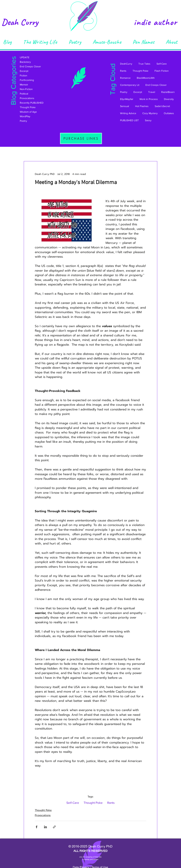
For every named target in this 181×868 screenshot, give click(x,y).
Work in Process (149, 99)
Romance (125, 78)
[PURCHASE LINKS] (81, 138)
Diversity (169, 99)
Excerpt (138, 92)
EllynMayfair (127, 99)
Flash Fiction (162, 71)
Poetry (124, 92)
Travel (152, 92)
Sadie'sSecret (162, 106)
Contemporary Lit (130, 85)
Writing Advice (128, 113)
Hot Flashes (142, 106)
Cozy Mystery (150, 113)
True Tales (144, 64)
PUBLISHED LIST (129, 120)
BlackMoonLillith (146, 78)
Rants (123, 71)
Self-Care (162, 64)
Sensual (125, 106)
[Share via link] (54, 827)
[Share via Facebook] (37, 827)
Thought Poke (140, 71)
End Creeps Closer (156, 85)
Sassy (148, 120)
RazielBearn (168, 92)
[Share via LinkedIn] (45, 827)
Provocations (43, 815)
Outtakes (169, 113)
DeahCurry (126, 64)
